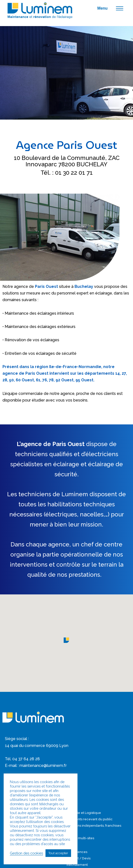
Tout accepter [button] (58, 853)
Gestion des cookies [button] (26, 853)
